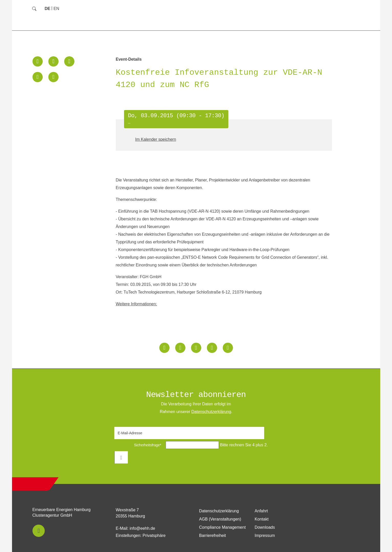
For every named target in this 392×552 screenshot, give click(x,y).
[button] (38, 61)
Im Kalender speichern (156, 139)
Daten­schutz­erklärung (211, 412)
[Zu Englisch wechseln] (56, 9)
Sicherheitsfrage (139, 445)
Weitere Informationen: (137, 304)
